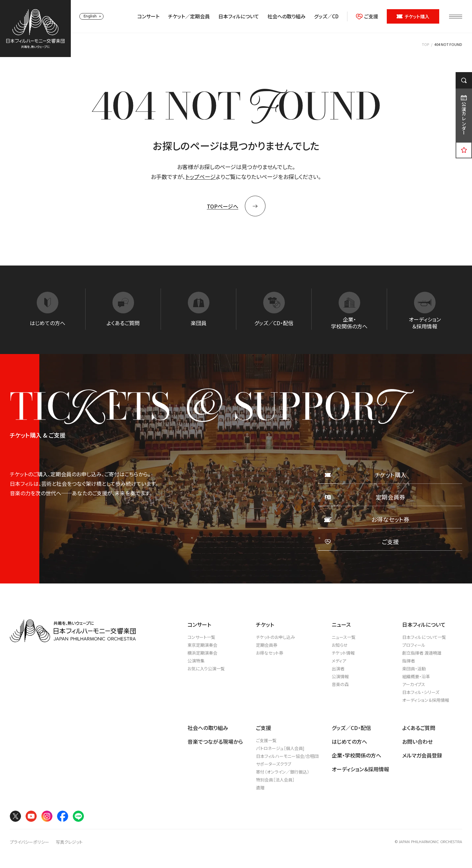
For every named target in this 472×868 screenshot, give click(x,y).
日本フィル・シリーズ (421, 692)
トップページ (201, 177)
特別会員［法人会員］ (275, 780)
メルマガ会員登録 (422, 755)
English (90, 16)
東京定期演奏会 (202, 645)
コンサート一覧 (201, 637)
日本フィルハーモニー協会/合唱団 (287, 756)
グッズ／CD (326, 16)
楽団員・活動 (414, 669)
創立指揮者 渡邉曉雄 (422, 653)
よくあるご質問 (419, 728)
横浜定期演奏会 (202, 653)
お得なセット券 (270, 653)
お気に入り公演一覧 (206, 669)
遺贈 (260, 788)
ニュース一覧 (344, 637)
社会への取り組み (286, 16)
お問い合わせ (417, 741)
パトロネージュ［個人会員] (280, 748)
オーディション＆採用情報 (426, 700)
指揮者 (409, 661)
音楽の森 (340, 684)
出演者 (338, 669)
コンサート (148, 16)
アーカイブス (414, 684)
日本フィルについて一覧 (424, 637)
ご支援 (367, 16)
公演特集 (196, 661)
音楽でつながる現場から (215, 741)
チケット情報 (343, 653)
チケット (265, 624)
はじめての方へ (349, 741)
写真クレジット (69, 842)
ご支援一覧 (266, 740)
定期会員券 (267, 645)
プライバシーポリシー (29, 842)
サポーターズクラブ (274, 764)
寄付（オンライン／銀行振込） (283, 772)
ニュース (341, 624)
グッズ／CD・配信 (351, 728)
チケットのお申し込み (275, 637)
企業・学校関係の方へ (356, 755)
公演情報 (340, 676)
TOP (425, 44)
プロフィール (414, 645)
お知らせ (340, 645)
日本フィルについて (239, 16)
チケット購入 (413, 16)
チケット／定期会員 (189, 16)
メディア (339, 661)
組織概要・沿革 (416, 676)
